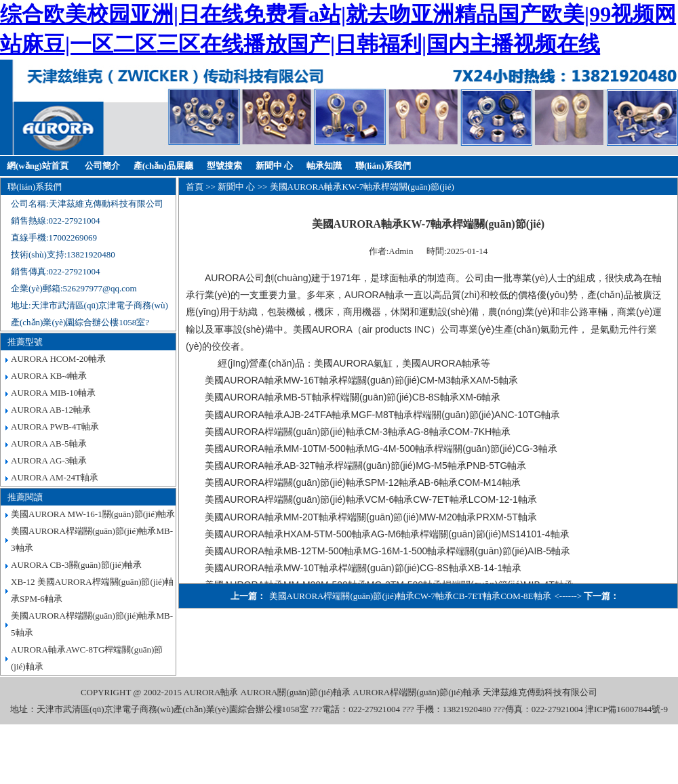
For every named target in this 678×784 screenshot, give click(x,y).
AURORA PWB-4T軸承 (55, 427)
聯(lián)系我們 (383, 166)
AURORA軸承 (211, 692)
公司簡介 (102, 166)
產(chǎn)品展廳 (163, 166)
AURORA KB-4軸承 (49, 376)
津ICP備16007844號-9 (626, 709)
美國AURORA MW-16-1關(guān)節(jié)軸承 (93, 514)
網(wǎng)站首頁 (38, 166)
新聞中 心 (274, 166)
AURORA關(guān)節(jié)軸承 (296, 692)
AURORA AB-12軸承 (51, 410)
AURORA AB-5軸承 (49, 443)
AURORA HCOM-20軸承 (58, 359)
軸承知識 (324, 166)
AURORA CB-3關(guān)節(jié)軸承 (76, 565)
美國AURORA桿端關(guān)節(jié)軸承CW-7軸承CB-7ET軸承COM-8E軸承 (410, 596)
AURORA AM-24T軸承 (55, 477)
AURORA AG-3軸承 (49, 460)
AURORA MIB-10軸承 (53, 393)
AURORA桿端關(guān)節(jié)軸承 (416, 692)
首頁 (195, 187)
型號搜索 (224, 166)
